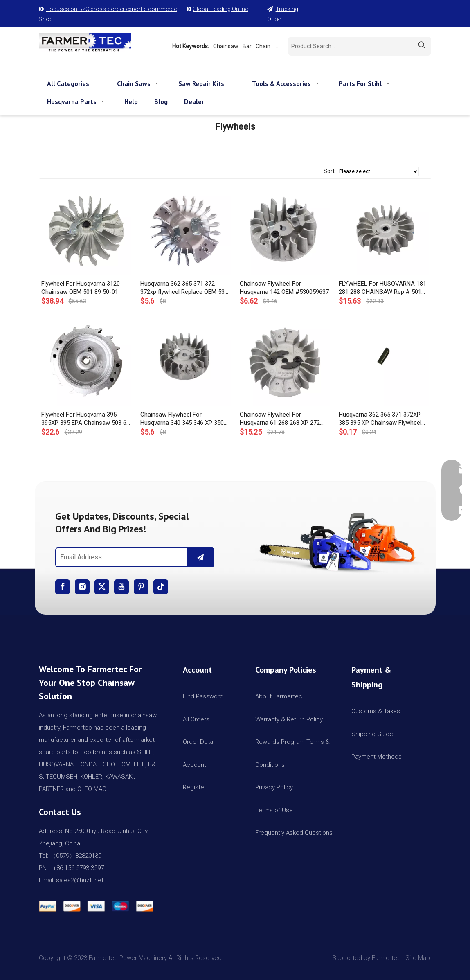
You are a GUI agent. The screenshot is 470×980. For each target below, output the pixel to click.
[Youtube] (121, 587)
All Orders (196, 719)
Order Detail (199, 742)
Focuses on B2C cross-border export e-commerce (111, 9)
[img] (335, 540)
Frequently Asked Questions (294, 833)
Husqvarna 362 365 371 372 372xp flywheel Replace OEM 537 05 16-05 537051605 (184, 288)
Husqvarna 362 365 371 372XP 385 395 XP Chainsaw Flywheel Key (380, 419)
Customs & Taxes (376, 711)
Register (195, 787)
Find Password (203, 696)
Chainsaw (226, 46)
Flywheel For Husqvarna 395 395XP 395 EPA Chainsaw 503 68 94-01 (85, 419)
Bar (247, 46)
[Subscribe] (200, 557)
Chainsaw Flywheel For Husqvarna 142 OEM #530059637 (284, 288)
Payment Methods (377, 757)
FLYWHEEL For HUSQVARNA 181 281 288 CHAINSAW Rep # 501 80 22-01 (382, 288)
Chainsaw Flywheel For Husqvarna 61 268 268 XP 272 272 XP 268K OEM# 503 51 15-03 (284, 419)
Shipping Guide (372, 734)
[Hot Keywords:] (422, 46)
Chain (263, 46)
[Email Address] (119, 557)
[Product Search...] (350, 46)
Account (195, 765)
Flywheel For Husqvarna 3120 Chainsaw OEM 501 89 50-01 (81, 288)
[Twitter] (102, 587)
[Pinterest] (141, 587)
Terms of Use (274, 810)
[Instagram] (82, 587)
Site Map (418, 958)
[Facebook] (63, 587)
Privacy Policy (274, 787)
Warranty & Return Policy (289, 719)
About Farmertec (279, 696)
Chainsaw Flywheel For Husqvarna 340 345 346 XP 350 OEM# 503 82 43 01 (182, 419)
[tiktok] (161, 587)
